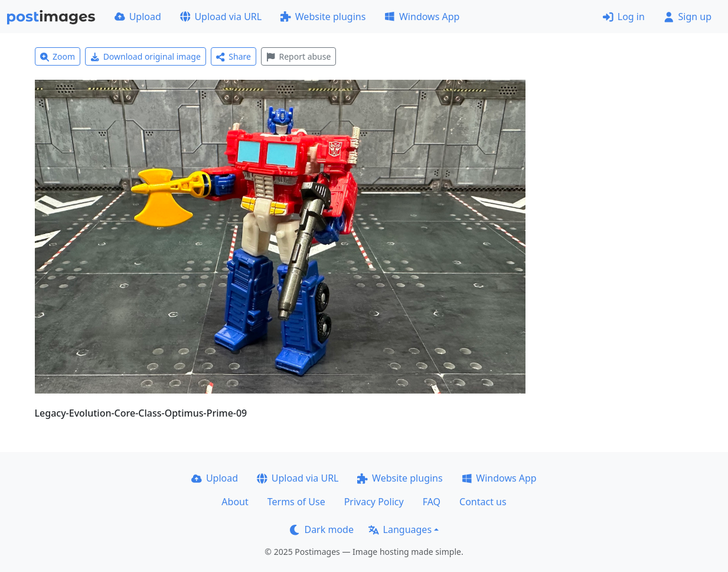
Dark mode (322, 529)
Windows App (422, 17)
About (235, 502)
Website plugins (323, 17)
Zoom (58, 56)
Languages (400, 529)
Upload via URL (221, 17)
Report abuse (298, 56)
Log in (624, 17)
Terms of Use (296, 502)
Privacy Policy (374, 502)
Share (234, 56)
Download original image (146, 56)
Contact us (483, 502)
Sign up (688, 17)
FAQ (432, 502)
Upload (138, 17)
